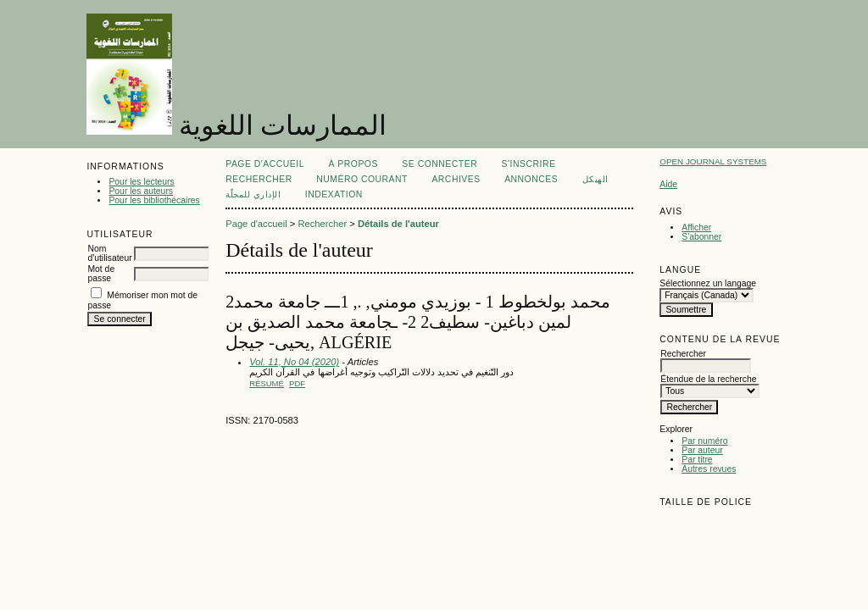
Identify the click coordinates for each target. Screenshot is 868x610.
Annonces (531, 179)
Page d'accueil (265, 164)
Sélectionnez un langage (708, 283)
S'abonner (701, 237)
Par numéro (704, 441)
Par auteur (702, 450)
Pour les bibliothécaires (154, 200)
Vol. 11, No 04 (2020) (294, 362)
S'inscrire (529, 164)
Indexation (334, 194)
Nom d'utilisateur (109, 253)
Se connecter (440, 164)
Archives (456, 179)
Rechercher (259, 179)
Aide (668, 184)
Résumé (267, 383)
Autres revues (709, 469)
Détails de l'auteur (398, 224)
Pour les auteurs (141, 191)
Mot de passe (101, 274)
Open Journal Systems (713, 161)
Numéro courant (362, 179)
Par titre (697, 460)
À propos (353, 164)
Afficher (696, 227)
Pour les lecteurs (141, 182)
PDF (297, 383)
